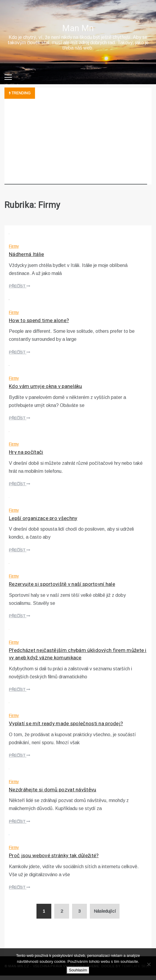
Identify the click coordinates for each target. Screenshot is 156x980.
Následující (105, 911)
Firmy (14, 246)
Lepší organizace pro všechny (43, 518)
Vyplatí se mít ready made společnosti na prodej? (66, 724)
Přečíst (20, 286)
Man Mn (78, 28)
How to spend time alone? (39, 320)
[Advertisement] (76, 143)
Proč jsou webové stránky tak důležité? (54, 856)
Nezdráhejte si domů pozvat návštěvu (53, 790)
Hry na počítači (26, 452)
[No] (149, 964)
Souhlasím (78, 970)
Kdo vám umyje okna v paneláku (46, 386)
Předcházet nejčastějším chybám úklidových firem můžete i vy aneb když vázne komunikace (78, 654)
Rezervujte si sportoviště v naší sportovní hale (62, 584)
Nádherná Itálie (27, 254)
